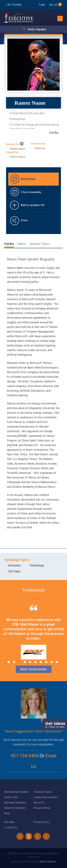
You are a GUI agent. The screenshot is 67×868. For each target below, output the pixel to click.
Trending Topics (43, 792)
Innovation (14, 565)
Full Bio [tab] (9, 244)
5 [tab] (30, 662)
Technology (37, 565)
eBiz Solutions (48, 862)
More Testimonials (34, 669)
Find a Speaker (37, 29)
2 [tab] (14, 662)
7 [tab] (41, 662)
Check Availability (31, 192)
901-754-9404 (14, 5)
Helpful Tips (11, 797)
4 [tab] (25, 662)
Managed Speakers (15, 803)
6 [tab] (35, 662)
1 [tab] (9, 662)
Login (42, 5)
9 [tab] (52, 662)
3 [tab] (19, 662)
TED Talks (14, 571)
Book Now (28, 179)
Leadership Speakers (46, 797)
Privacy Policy (42, 822)
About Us (39, 803)
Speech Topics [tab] (40, 244)
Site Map (9, 822)
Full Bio (54, 133)
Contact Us (11, 827)
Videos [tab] (22, 244)
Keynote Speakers (15, 808)
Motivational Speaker (17, 792)
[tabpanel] (33, 637)
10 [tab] (57, 662)
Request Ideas (42, 808)
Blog (7, 813)
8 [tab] (46, 662)
